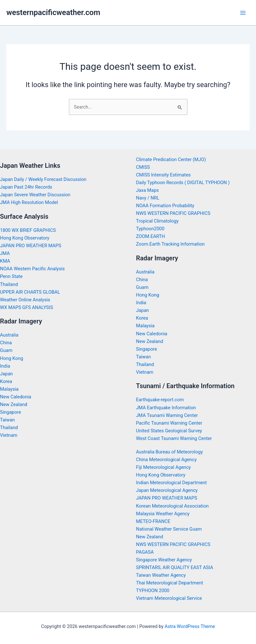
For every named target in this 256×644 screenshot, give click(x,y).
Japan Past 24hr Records (26, 187)
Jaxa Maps (148, 190)
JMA (5, 253)
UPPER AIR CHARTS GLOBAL (30, 292)
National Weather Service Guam (169, 529)
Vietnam (9, 435)
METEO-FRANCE (153, 521)
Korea (6, 381)
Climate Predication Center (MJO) (171, 159)
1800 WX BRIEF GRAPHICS (28, 230)
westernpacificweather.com (53, 12)
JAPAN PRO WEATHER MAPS (31, 246)
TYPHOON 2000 (153, 591)
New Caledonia (16, 397)
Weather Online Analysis (25, 300)
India (5, 366)
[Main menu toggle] (243, 13)
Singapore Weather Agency (164, 560)
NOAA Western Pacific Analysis (32, 269)
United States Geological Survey (169, 431)
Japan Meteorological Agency (167, 490)
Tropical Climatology (157, 221)
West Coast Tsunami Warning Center (174, 438)
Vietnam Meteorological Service (169, 598)
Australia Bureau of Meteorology (170, 452)
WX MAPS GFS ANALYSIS (26, 307)
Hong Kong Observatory (25, 238)
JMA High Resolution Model (29, 202)
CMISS (143, 167)
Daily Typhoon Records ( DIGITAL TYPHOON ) (183, 183)
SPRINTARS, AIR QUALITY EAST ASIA (175, 567)
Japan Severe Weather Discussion (35, 195)
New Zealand (14, 404)
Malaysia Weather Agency (163, 514)
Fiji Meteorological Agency (164, 467)
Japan (6, 374)
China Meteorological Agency (166, 460)
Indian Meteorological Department (172, 483)
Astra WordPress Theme (190, 626)
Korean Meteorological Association (173, 506)
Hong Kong (12, 358)
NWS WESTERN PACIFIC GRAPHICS (173, 213)
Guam (6, 350)
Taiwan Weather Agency (161, 575)
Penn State (11, 276)
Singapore (10, 412)
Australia (9, 335)
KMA (5, 261)
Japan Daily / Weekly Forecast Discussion (43, 179)
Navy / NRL (148, 198)
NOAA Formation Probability (165, 206)
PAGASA (145, 552)
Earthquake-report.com (160, 400)
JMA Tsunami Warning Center (167, 415)
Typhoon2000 (150, 229)
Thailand (9, 284)
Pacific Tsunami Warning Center (169, 423)
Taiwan (7, 420)
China (6, 343)
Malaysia (9, 389)
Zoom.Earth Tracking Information (170, 244)
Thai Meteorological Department (170, 583)
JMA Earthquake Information (166, 408)
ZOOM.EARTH (151, 236)
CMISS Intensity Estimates (164, 175)
